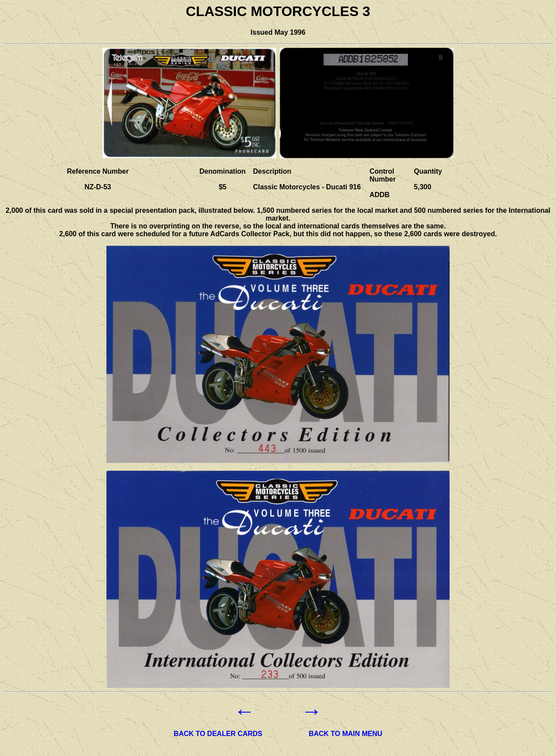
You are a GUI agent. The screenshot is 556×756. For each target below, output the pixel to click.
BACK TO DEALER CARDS (218, 734)
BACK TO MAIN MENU (346, 734)
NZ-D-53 (98, 187)
